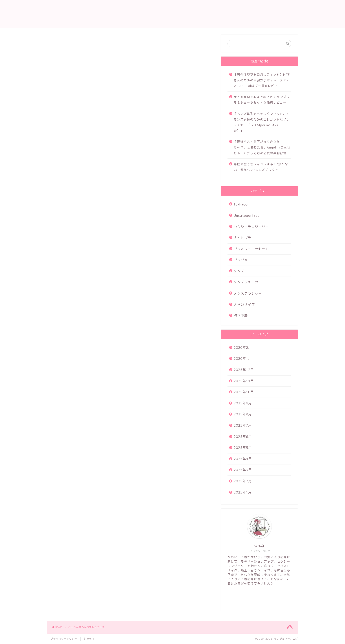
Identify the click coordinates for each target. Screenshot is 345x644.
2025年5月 (243, 448)
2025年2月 (243, 481)
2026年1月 (243, 359)
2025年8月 (243, 414)
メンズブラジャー (73, 266)
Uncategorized (72, 222)
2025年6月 (243, 437)
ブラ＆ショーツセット (77, 240)
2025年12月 (244, 370)
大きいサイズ (69, 272)
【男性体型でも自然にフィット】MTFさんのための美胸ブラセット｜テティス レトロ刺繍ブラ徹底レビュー (262, 80)
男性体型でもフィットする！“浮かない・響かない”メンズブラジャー (261, 167)
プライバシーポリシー (64, 639)
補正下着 (66, 278)
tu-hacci (66, 215)
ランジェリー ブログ (172, 14)
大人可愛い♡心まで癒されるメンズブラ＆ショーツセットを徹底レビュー (262, 100)
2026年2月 (243, 348)
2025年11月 (244, 381)
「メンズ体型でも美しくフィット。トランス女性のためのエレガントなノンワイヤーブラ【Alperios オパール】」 (262, 122)
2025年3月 (243, 470)
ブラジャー (67, 247)
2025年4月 (243, 459)
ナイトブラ (67, 234)
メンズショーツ (71, 259)
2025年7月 (243, 425)
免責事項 (89, 639)
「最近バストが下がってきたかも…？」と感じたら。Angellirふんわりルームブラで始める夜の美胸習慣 (262, 147)
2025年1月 (243, 492)
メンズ (64, 253)
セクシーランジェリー (77, 228)
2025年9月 (243, 403)
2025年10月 (244, 392)
